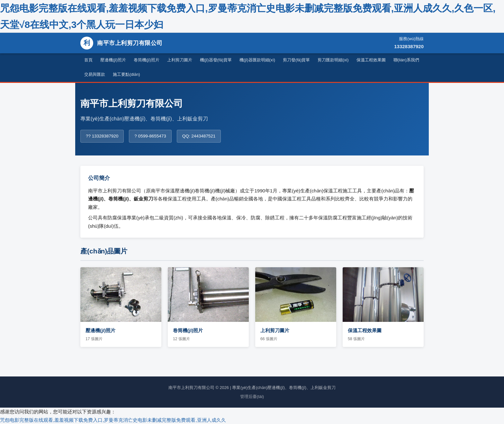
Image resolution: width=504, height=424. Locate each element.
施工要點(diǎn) (126, 74)
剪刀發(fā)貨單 (296, 60)
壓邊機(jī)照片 (113, 60)
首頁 (88, 60)
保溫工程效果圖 (371, 60)
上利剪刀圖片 (180, 60)
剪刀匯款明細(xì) (333, 60)
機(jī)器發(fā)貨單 (216, 60)
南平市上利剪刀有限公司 (122, 43)
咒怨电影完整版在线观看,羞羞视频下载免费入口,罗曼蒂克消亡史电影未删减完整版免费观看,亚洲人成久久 (113, 420)
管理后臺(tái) (252, 397)
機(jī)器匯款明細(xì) (257, 60)
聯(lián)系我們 (406, 60)
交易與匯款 (95, 74)
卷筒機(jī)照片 (147, 60)
